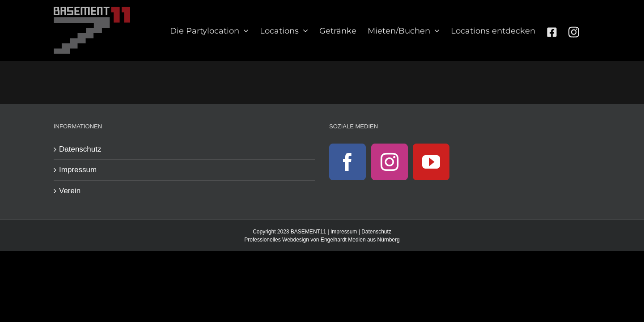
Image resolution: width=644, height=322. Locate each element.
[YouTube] (431, 162)
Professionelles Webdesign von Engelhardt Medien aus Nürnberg (322, 240)
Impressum (78, 170)
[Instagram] (390, 162)
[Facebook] (347, 162)
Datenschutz (80, 149)
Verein (70, 191)
